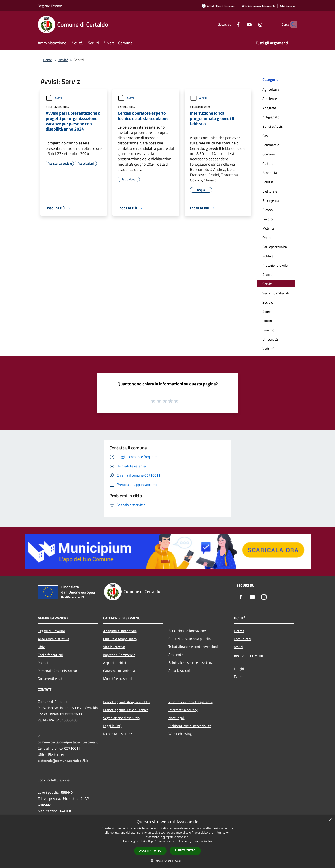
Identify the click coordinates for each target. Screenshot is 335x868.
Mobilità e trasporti (117, 679)
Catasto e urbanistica (119, 671)
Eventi (239, 677)
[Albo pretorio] (287, 6)
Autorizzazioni (179, 670)
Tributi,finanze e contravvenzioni (193, 647)
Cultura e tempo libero (120, 639)
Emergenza (271, 200)
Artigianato (271, 117)
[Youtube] (242, 24)
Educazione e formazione (187, 631)
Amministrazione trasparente (191, 702)
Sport (266, 312)
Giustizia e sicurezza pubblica (190, 639)
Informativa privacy (183, 710)
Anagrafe (269, 108)
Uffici (42, 647)
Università (270, 339)
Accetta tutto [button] (150, 851)
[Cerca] (292, 24)
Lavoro (267, 219)
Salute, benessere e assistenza (191, 662)
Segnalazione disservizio (121, 718)
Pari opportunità (275, 247)
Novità (63, 60)
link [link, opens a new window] (210, 841)
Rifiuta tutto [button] (185, 850)
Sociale (268, 302)
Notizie (239, 631)
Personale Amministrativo (57, 671)
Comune (269, 154)
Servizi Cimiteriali (276, 293)
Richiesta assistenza (118, 734)
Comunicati (242, 639)
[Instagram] (253, 24)
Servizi (267, 284)
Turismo (268, 330)
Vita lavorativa (114, 647)
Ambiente (270, 99)
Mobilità (268, 228)
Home (47, 60)
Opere (267, 238)
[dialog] (167, 842)
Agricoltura (271, 89)
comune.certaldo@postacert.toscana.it (68, 742)
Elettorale (270, 191)
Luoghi (239, 669)
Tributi (267, 321)
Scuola (267, 275)
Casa (266, 136)
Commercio (271, 145)
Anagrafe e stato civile (120, 631)
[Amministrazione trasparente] (259, 6)
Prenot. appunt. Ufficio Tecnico (126, 710)
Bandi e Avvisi (273, 126)
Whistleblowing (180, 734)
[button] (168, 861)
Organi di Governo (51, 631)
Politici (43, 663)
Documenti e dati (51, 679)
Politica (268, 256)
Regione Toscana (50, 6)
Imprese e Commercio (119, 655)
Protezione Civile (275, 265)
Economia (270, 173)
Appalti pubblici (115, 663)
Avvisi (54, 98)
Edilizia (268, 182)
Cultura (268, 163)
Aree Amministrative (53, 639)
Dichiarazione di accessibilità (190, 726)
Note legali (177, 718)
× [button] (330, 820)
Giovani (268, 210)
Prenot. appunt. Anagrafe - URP (127, 702)
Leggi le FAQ (112, 726)
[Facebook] (231, 24)
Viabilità (268, 349)
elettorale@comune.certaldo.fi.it (63, 761)
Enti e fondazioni (50, 655)
